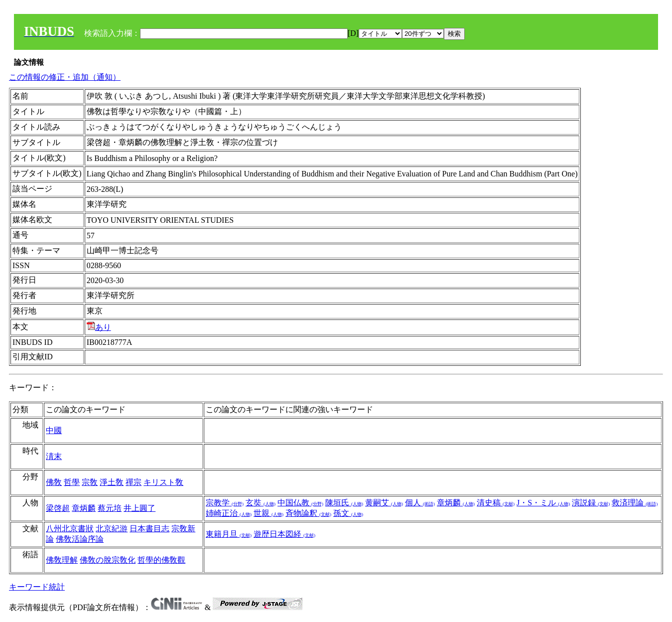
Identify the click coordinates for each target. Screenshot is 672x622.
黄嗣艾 (384, 503)
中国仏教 (300, 503)
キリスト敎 (163, 482)
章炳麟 (84, 508)
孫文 (348, 513)
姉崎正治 (229, 513)
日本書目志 (149, 529)
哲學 (72, 482)
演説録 (591, 503)
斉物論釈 (308, 513)
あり (99, 327)
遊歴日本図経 (284, 534)
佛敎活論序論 (80, 539)
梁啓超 (58, 508)
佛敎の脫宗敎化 (108, 560)
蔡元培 (110, 508)
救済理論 (635, 503)
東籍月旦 (229, 534)
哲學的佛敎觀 (161, 560)
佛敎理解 (62, 560)
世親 (269, 513)
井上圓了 (139, 508)
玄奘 (261, 503)
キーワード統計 (37, 587)
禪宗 (134, 482)
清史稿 (496, 503)
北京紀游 (112, 529)
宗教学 (225, 503)
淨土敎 (112, 482)
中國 (54, 430)
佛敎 (54, 482)
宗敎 (90, 482)
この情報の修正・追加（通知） (65, 77)
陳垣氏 (344, 503)
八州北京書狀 (70, 529)
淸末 (54, 456)
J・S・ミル (543, 503)
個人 (420, 503)
